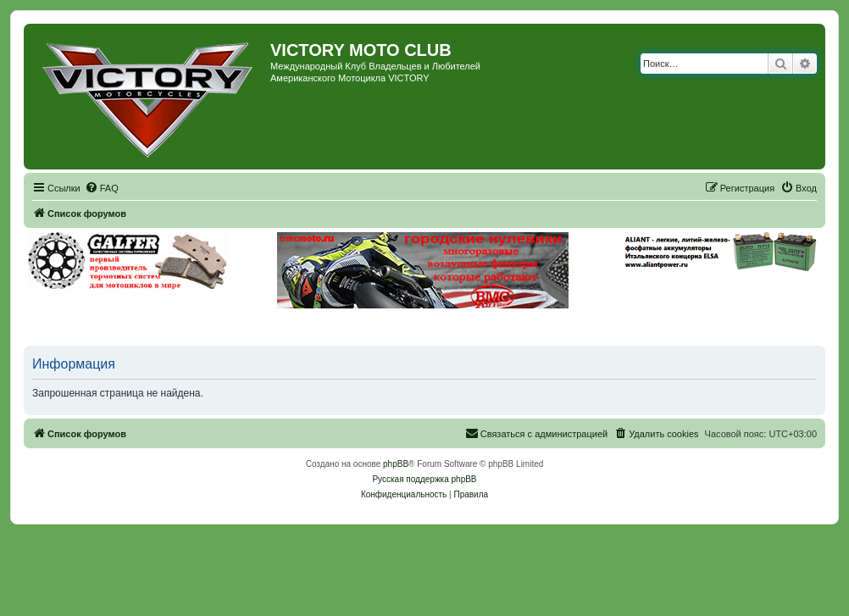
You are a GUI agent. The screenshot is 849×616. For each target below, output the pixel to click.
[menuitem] (102, 188)
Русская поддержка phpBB (424, 479)
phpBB (396, 464)
